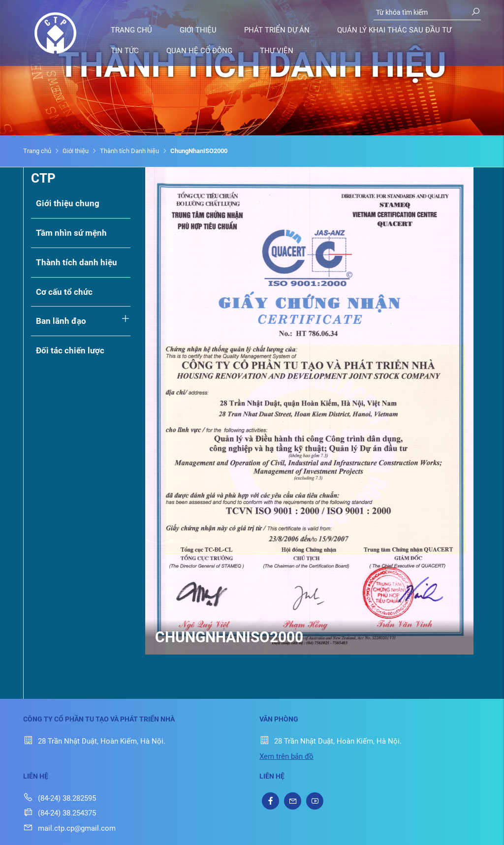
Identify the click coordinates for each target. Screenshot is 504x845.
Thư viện (277, 51)
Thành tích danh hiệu (77, 262)
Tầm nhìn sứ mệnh (71, 233)
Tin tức (125, 51)
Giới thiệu (198, 30)
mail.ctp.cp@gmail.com (69, 828)
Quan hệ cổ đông (199, 51)
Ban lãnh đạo (61, 321)
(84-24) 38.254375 (60, 813)
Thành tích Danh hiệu (129, 151)
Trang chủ (131, 30)
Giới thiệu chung (68, 203)
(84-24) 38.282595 (60, 798)
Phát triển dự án (277, 30)
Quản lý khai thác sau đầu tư (394, 30)
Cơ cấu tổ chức (64, 292)
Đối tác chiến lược (70, 350)
